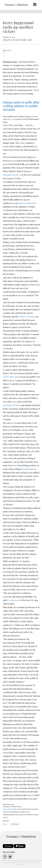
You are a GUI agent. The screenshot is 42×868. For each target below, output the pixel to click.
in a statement (14, 600)
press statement (28, 203)
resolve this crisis (11, 377)
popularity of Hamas (12, 405)
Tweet (5, 824)
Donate (8, 846)
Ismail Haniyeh (30, 469)
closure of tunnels (27, 317)
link (36, 90)
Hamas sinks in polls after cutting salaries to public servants (21, 106)
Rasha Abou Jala (8, 809)
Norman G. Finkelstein (16, 5)
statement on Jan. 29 (12, 175)
